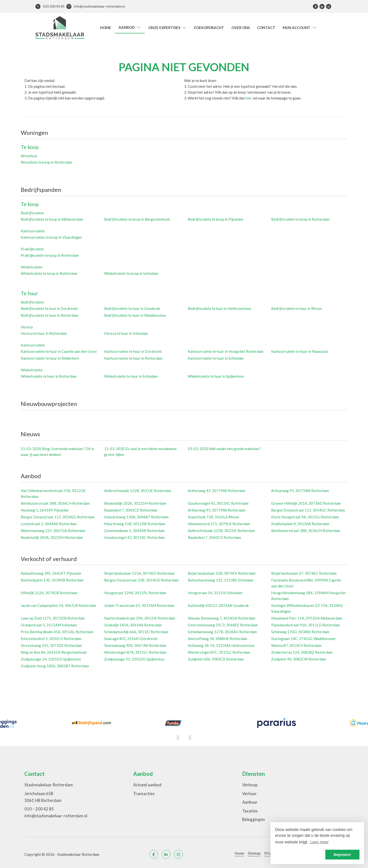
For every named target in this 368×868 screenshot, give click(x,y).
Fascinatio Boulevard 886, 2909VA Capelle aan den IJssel (306, 583)
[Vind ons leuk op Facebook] (315, 6)
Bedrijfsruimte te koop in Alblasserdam (52, 219)
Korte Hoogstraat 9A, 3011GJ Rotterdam (305, 517)
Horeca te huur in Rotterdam (44, 333)
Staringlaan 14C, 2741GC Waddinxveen (303, 639)
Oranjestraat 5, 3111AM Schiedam (49, 625)
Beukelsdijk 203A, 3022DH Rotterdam (135, 503)
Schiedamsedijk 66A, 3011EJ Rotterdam (136, 632)
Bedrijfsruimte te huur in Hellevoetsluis (219, 308)
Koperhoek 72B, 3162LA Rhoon (214, 517)
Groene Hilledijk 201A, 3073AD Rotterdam (306, 503)
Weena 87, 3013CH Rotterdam (296, 645)
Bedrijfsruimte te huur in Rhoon (297, 308)
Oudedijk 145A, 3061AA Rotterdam (133, 625)
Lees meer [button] (319, 842)
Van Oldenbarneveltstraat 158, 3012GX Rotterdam (53, 493)
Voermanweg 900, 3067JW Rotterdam (135, 645)
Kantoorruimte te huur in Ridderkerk (50, 358)
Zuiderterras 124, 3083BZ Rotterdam (302, 652)
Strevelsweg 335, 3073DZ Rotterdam (51, 645)
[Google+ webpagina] (329, 6)
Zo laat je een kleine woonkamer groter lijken (141, 452)
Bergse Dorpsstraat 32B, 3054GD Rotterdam (141, 580)
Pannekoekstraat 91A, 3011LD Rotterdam (306, 625)
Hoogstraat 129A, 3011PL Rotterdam (135, 593)
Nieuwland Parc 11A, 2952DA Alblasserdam (307, 618)
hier (249, 98)
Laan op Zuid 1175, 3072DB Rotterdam (53, 618)
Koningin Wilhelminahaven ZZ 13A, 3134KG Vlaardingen (307, 608)
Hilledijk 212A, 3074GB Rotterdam (49, 593)
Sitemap (254, 853)
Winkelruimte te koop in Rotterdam (49, 273)
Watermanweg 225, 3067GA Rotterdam (53, 531)
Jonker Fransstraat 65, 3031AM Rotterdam (139, 605)
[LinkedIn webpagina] (322, 6)
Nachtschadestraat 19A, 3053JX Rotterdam (140, 618)
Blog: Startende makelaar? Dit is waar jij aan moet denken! (57, 452)
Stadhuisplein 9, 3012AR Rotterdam (300, 524)
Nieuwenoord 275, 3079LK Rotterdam (219, 524)
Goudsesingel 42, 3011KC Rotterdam (218, 503)
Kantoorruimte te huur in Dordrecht (133, 351)
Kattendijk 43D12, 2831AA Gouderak (218, 605)
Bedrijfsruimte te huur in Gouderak (132, 308)
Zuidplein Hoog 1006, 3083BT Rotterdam (55, 666)
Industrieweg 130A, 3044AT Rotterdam (136, 517)
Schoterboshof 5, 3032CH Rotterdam (51, 639)
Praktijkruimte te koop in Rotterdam (50, 255)
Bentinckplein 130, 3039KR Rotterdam (52, 580)
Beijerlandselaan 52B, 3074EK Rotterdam (222, 573)
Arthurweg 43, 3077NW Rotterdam (217, 491)
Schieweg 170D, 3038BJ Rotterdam (300, 632)
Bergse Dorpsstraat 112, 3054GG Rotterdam (58, 517)
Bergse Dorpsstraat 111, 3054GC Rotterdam (308, 510)
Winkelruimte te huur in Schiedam (131, 376)
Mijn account (300, 28)
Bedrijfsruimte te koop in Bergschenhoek (137, 219)
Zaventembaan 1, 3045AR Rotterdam (134, 531)
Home (106, 28)
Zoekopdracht (209, 28)
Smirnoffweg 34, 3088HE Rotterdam (218, 639)
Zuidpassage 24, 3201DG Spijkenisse (51, 659)
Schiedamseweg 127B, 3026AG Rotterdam (222, 632)
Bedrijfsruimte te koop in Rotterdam (300, 219)
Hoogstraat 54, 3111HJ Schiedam (215, 593)
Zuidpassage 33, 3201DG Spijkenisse (134, 659)
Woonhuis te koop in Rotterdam (46, 162)
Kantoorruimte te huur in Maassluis (300, 351)
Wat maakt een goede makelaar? (224, 449)
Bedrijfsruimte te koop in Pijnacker (216, 219)
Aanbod (130, 27)
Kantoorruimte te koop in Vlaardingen (51, 237)
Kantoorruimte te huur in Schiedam (216, 358)
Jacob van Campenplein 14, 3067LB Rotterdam (58, 605)
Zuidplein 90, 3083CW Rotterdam (299, 659)
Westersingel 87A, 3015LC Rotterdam (135, 652)
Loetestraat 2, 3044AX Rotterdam (49, 524)
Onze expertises (167, 28)
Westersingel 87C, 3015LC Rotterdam (219, 652)
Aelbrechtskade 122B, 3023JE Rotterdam (138, 491)
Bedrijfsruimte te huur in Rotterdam (50, 315)
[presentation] (178, 738)
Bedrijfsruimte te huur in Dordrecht (49, 308)
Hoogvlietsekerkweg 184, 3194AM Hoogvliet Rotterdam (308, 596)
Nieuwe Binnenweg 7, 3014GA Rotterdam (222, 618)
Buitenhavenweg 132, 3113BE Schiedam (220, 580)
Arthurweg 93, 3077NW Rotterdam (300, 491)
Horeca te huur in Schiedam (126, 333)
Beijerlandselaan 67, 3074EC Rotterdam (304, 573)
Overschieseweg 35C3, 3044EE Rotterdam (223, 625)
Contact (266, 28)
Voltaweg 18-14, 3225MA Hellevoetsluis (221, 645)
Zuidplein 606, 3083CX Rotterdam (216, 659)
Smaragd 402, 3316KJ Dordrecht (131, 639)
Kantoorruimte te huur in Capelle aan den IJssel (59, 351)
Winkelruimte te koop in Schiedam (131, 273)
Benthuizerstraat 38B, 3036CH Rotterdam (55, 503)
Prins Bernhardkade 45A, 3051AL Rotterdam (57, 632)
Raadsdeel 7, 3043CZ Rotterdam (131, 510)
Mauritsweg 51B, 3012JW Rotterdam (135, 524)
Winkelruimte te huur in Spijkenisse (216, 376)
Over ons (241, 28)
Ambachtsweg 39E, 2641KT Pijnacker (51, 573)
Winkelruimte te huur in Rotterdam (49, 376)
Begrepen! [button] (342, 855)
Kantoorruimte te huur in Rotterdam (133, 358)
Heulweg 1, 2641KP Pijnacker (45, 510)
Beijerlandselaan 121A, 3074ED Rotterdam (139, 573)
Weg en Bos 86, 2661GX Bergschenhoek (54, 652)
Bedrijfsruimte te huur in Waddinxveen (135, 315)
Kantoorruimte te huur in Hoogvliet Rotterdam (226, 351)
